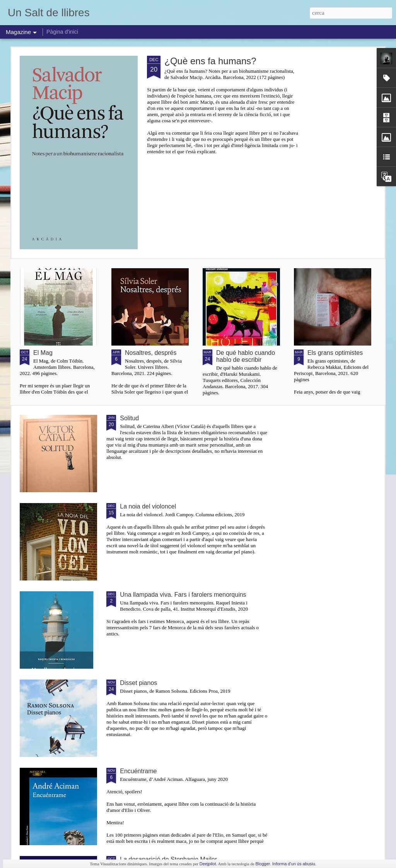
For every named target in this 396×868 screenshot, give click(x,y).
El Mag (43, 353)
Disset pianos (138, 683)
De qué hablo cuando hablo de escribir (246, 356)
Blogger (263, 864)
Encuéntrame (138, 771)
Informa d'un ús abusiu (294, 864)
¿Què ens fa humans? (210, 61)
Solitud (129, 418)
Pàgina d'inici (62, 32)
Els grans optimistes (335, 353)
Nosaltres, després (151, 353)
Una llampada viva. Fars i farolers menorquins (183, 595)
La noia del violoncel (148, 506)
